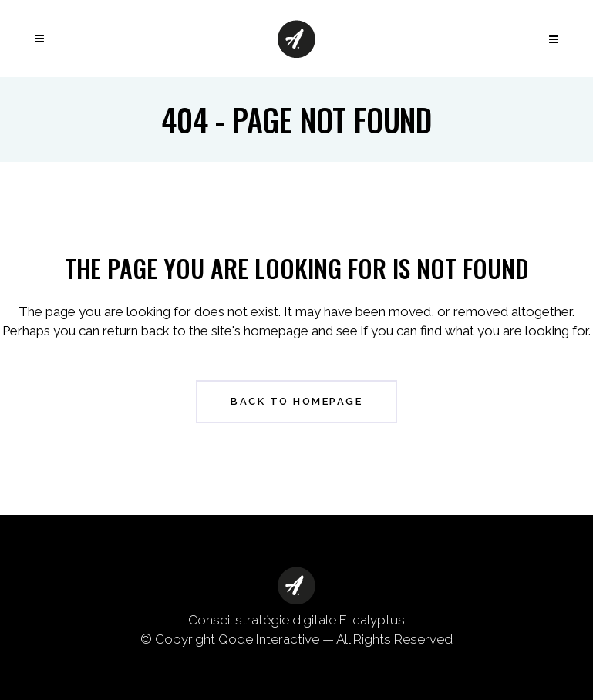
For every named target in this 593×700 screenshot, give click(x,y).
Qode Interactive (269, 639)
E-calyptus (372, 620)
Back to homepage (296, 401)
